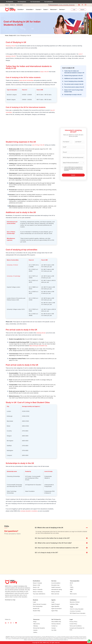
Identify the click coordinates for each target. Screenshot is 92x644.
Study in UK (12, 35)
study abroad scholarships (26, 80)
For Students (10, 2)
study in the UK (44, 72)
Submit (73, 175)
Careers (7, 5)
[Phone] (73, 152)
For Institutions (49, 2)
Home (7, 35)
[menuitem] (21, 9)
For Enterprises (22, 2)
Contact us (13, 5)
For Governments (35, 2)
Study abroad (19, 5)
